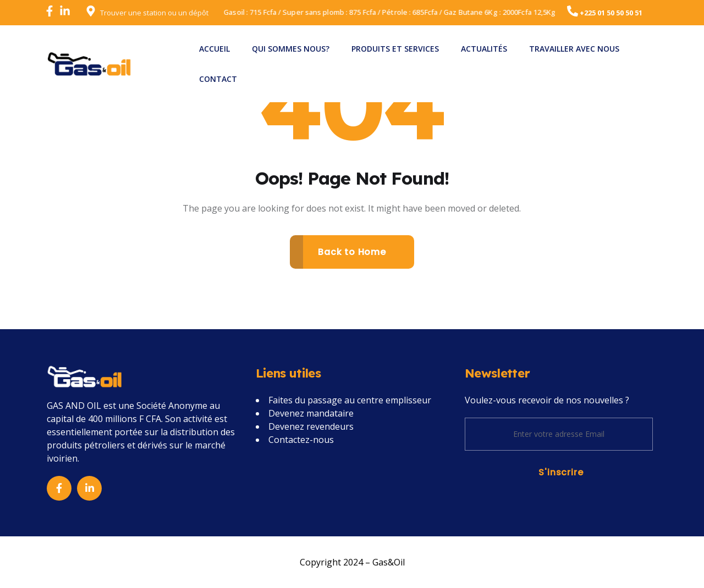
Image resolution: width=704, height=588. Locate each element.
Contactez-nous (301, 440)
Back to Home (352, 252)
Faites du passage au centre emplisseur (350, 400)
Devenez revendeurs (311, 426)
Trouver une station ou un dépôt (154, 13)
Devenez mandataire (311, 413)
